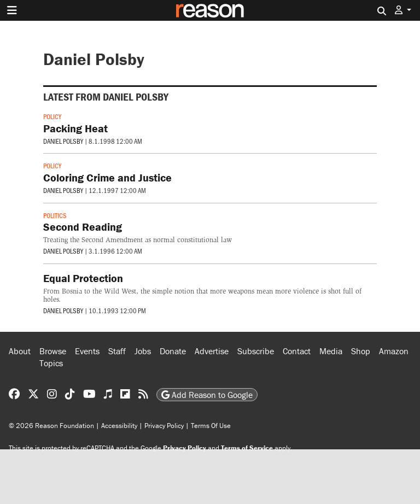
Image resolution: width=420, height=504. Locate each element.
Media (331, 351)
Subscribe (256, 351)
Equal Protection (83, 278)
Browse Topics (53, 357)
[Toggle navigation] (12, 10)
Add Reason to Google (207, 395)
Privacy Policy (164, 426)
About (20, 351)
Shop (361, 351)
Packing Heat (75, 128)
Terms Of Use (211, 426)
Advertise (212, 351)
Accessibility (119, 426)
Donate (173, 351)
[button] (403, 10)
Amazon (394, 351)
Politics (55, 215)
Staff (117, 351)
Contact (297, 351)
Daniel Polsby (63, 141)
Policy (52, 116)
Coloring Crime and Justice (107, 177)
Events (87, 351)
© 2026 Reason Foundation (51, 426)
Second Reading (83, 227)
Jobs (143, 351)
